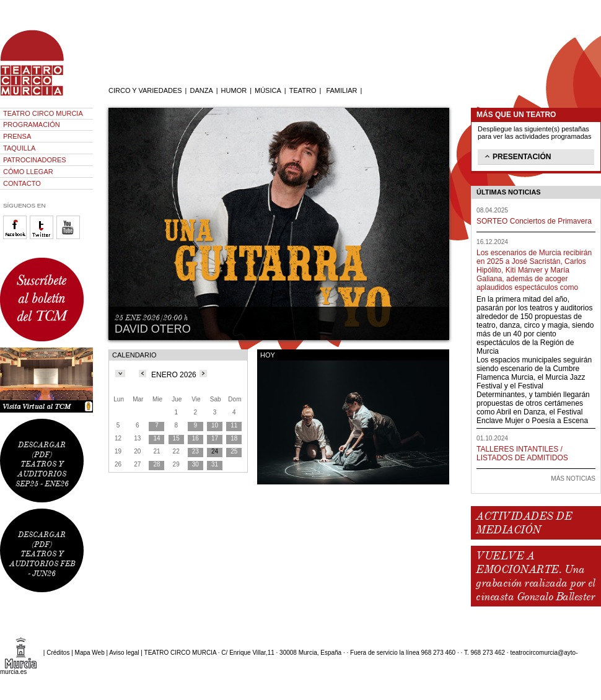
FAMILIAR (341, 90)
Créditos (58, 653)
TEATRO (303, 90)
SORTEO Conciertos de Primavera (534, 221)
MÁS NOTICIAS (573, 479)
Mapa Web (90, 653)
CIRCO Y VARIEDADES (145, 90)
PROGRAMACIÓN (32, 125)
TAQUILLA (19, 148)
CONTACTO (22, 183)
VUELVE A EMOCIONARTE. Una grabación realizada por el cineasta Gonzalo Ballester (535, 576)
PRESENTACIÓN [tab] (517, 156)
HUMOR (234, 90)
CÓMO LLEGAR (28, 172)
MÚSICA (268, 90)
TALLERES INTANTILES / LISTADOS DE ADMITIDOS (522, 453)
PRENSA (17, 136)
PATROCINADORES (35, 160)
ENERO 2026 (174, 375)
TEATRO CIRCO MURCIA (43, 113)
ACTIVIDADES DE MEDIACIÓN (524, 523)
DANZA (201, 90)
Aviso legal (124, 653)
